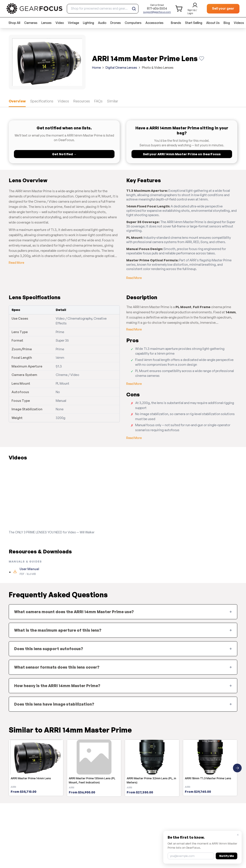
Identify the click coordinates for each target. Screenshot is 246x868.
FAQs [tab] (98, 101)
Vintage (73, 23)
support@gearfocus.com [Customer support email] (157, 12)
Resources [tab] (82, 101)
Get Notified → (64, 154)
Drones (116, 23)
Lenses (46, 23)
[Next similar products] (237, 768)
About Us (213, 23)
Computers (133, 23)
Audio (102, 23)
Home (96, 68)
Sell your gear (223, 8)
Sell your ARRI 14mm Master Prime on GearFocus (182, 154)
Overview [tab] (17, 101)
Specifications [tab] (42, 101)
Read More (16, 263)
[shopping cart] (179, 9)
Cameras (31, 23)
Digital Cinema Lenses (121, 68)
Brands (176, 23)
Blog (227, 23)
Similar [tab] (112, 101)
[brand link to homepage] (35, 9)
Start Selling (194, 23)
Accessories (154, 23)
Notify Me (227, 856)
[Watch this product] (202, 58)
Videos (239, 23)
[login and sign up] (195, 9)
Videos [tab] (63, 101)
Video (60, 23)
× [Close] (238, 835)
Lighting (88, 23)
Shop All (14, 23)
